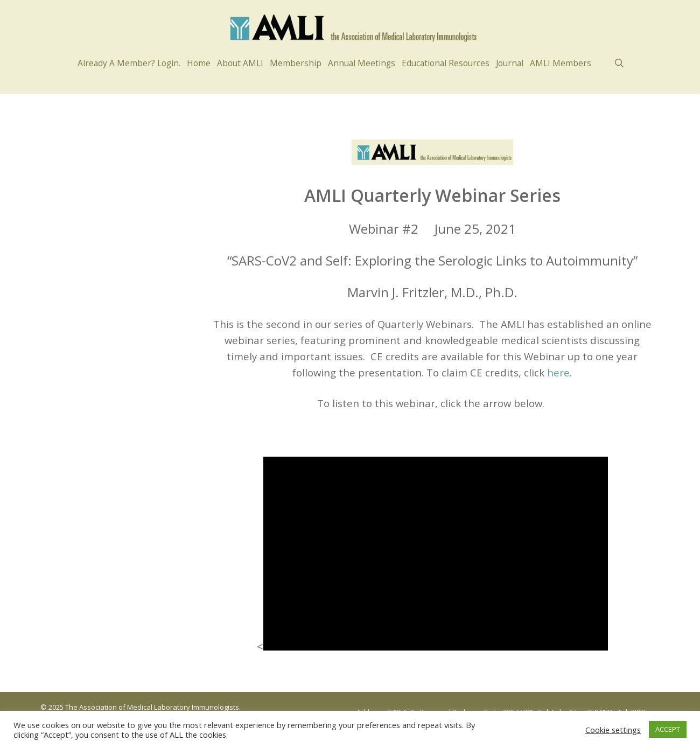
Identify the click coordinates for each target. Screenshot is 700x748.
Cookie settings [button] (613, 730)
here (558, 372)
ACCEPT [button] (668, 729)
